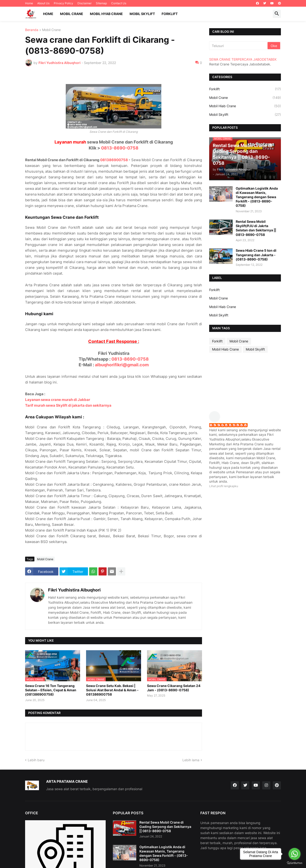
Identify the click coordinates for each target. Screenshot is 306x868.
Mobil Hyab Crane (106, 14)
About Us (43, 3)
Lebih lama (191, 760)
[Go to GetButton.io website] (295, 863)
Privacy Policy (63, 3)
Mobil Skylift (142, 14)
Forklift (170, 14)
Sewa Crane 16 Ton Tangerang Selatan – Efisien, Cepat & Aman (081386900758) (51, 690)
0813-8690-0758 (120, 148)
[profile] (216, 421)
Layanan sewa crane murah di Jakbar (58, 400)
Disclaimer (85, 3)
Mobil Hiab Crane (245, 106)
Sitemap (101, 3)
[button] (277, 14)
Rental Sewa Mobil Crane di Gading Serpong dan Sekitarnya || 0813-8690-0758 (165, 827)
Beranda (32, 30)
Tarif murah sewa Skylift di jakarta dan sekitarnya (68, 405)
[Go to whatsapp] (295, 854)
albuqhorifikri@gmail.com (122, 365)
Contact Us (119, 3)
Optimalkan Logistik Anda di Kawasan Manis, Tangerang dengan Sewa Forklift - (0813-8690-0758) (257, 197)
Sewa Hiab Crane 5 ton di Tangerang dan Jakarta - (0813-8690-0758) (256, 255)
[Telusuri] (239, 46)
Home (29, 3)
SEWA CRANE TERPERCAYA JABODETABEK (243, 59)
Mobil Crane (72, 14)
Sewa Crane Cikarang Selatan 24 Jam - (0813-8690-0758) (174, 688)
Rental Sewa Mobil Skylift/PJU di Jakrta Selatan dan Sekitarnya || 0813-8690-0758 (256, 228)
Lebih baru (36, 760)
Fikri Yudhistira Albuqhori (74, 590)
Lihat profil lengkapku (224, 486)
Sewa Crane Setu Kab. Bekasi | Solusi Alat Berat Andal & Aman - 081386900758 (112, 690)
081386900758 (114, 160)
